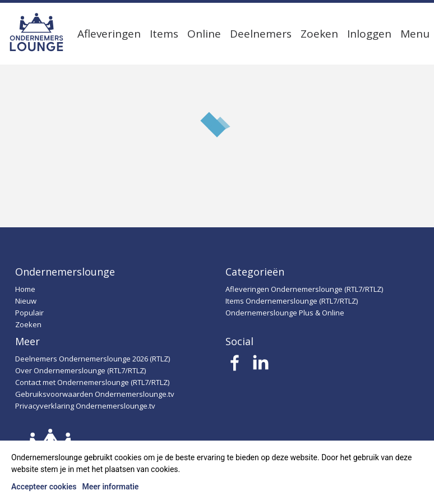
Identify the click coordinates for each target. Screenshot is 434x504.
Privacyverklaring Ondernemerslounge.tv (85, 406)
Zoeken (319, 34)
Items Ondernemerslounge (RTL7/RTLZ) (292, 301)
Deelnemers (261, 34)
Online (204, 34)
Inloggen (369, 34)
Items (164, 34)
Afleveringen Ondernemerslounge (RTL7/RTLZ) (304, 289)
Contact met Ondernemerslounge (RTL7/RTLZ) (92, 382)
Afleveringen (109, 34)
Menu (415, 34)
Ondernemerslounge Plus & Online (285, 313)
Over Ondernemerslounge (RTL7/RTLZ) (80, 370)
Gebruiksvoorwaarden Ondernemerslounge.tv (95, 394)
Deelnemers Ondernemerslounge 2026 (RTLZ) (93, 359)
